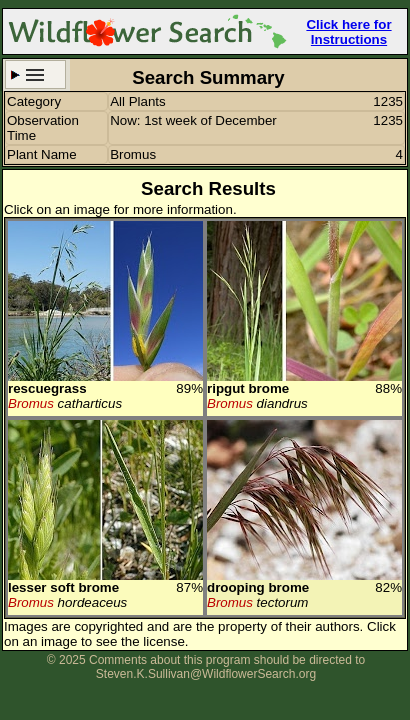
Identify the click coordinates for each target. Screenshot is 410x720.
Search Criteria (35, 74)
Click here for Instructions (348, 32)
